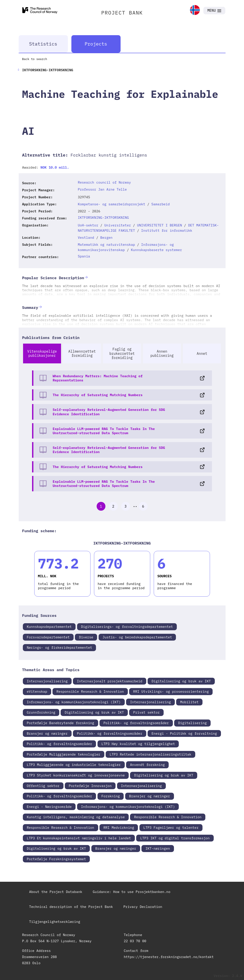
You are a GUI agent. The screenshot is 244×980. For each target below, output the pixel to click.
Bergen (107, 237)
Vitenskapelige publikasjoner (42, 353)
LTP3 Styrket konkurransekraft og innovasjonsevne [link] (76, 775)
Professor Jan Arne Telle (102, 189)
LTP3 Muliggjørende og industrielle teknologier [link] (74, 765)
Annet (202, 353)
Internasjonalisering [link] (47, 681)
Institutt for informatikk (167, 230)
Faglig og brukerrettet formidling (122, 353)
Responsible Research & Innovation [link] (90, 691)
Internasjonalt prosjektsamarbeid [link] (110, 681)
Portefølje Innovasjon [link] (90, 786)
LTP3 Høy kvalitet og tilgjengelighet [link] (138, 744)
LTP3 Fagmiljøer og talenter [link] (171, 827)
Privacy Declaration (143, 907)
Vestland (86, 237)
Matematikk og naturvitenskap (106, 244)
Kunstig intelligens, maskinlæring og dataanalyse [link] (76, 817)
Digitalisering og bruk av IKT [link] (181, 681)
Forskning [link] (111, 796)
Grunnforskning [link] (41, 712)
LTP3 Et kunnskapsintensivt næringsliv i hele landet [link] (79, 838)
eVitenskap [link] (37, 691)
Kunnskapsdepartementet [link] (49, 627)
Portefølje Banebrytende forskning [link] (61, 723)
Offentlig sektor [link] (43, 786)
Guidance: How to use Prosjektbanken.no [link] (131, 892)
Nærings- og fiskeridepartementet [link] (60, 647)
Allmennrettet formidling (82, 353)
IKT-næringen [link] (158, 848)
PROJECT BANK (122, 13)
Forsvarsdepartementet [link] (48, 637)
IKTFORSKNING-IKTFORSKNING (103, 217)
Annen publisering (162, 353)
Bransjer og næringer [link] (47, 733)
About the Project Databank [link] (56, 892)
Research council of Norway (104, 182)
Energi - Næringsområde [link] (49, 807)
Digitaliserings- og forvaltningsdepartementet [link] (127, 627)
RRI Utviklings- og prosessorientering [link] (171, 691)
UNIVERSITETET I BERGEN (160, 225)
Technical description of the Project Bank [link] (71, 907)
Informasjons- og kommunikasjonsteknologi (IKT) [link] (74, 702)
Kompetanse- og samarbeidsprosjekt (111, 204)
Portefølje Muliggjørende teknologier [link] (64, 754)
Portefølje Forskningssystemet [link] (56, 859)
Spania (84, 256)
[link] (195, 10)
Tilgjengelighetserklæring (55, 922)
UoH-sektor (88, 225)
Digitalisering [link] (192, 723)
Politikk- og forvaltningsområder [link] (136, 723)
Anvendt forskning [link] (147, 765)
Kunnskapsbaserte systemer (156, 250)
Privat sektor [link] (146, 712)
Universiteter (118, 225)
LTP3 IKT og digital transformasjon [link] (175, 838)
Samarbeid (161, 204)
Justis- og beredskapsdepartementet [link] (137, 637)
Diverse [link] (86, 637)
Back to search (35, 59)
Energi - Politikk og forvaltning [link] (184, 733)
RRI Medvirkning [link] (119, 827)
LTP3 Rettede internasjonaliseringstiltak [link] (150, 754)
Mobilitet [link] (189, 702)
